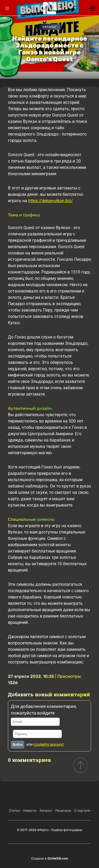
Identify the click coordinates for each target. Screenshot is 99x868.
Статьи (14, 811)
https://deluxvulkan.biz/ (51, 201)
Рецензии (63, 811)
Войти (18, 745)
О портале (82, 811)
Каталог (49, 27)
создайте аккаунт (49, 744)
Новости (30, 811)
